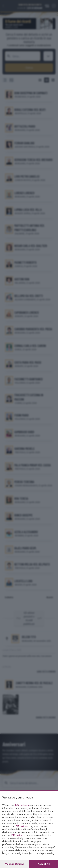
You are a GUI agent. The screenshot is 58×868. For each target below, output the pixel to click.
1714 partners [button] (22, 805)
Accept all (44, 864)
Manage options (15, 864)
